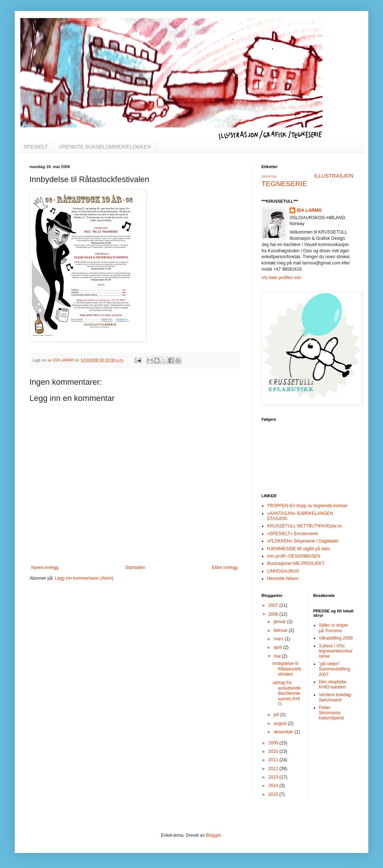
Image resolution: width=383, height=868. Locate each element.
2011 (274, 760)
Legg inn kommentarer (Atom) (84, 578)
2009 (274, 743)
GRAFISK (269, 176)
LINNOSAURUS (283, 571)
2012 (274, 769)
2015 (274, 794)
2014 (274, 786)
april (278, 647)
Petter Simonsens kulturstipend (331, 713)
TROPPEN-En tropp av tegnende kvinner (307, 506)
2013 (274, 777)
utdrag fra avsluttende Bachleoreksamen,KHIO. (287, 693)
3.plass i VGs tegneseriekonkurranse (336, 651)
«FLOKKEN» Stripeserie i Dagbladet (303, 541)
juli (277, 715)
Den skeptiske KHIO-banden (333, 684)
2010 (274, 751)
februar (281, 630)
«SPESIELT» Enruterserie (293, 534)
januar (280, 622)
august (281, 723)
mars (279, 639)
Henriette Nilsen (283, 579)
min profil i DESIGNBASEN (294, 556)
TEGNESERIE (284, 184)
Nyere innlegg (45, 568)
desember (284, 732)
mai (278, 656)
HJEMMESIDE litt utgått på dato (298, 549)
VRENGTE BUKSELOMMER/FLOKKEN (105, 147)
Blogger (213, 835)
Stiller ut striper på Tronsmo (334, 628)
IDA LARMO (309, 210)
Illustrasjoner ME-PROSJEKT (296, 563)
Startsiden (135, 568)
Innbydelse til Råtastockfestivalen (287, 669)
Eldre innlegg (225, 568)
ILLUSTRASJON (334, 176)
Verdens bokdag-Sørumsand (336, 697)
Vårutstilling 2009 (336, 638)
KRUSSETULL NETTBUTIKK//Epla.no (305, 526)
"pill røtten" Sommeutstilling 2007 (335, 669)
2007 (274, 605)
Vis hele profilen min (281, 278)
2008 (274, 614)
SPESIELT (36, 147)
